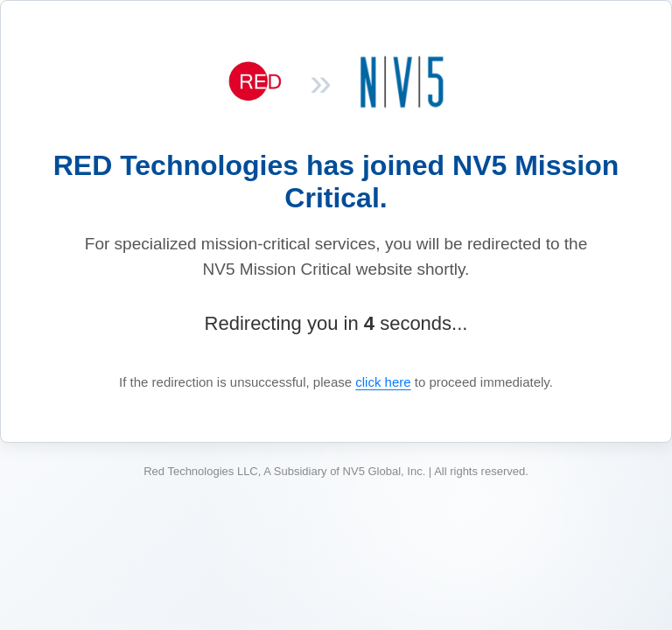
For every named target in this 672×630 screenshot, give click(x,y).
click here (383, 382)
